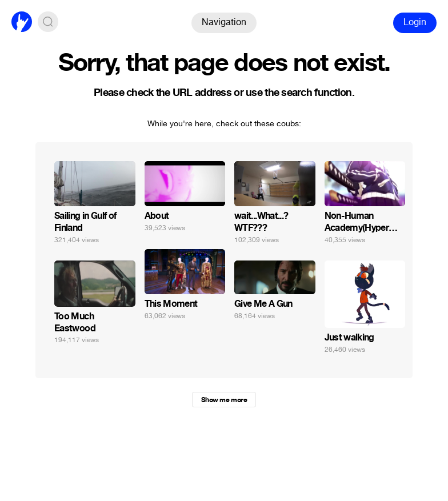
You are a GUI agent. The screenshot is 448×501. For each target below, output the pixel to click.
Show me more (224, 400)
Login (415, 22)
